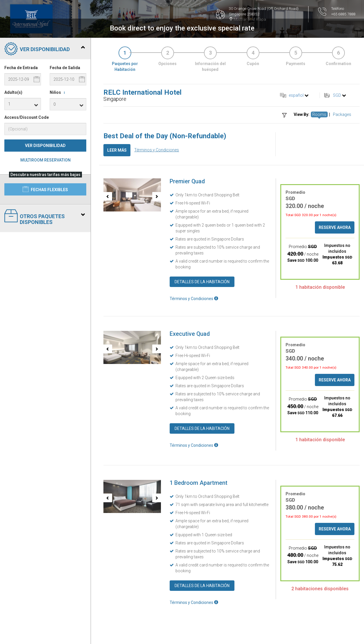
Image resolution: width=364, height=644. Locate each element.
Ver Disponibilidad (45, 146)
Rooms (319, 114)
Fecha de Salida (65, 68)
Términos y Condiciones (157, 150)
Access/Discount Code (27, 117)
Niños (58, 93)
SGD (337, 95)
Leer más (117, 150)
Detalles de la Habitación (202, 282)
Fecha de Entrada (21, 68)
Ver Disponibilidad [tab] (45, 49)
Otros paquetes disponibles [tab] (45, 217)
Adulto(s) (13, 92)
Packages (342, 114)
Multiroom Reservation (45, 160)
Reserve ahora (335, 227)
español (296, 95)
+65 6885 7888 (343, 14)
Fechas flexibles (45, 189)
